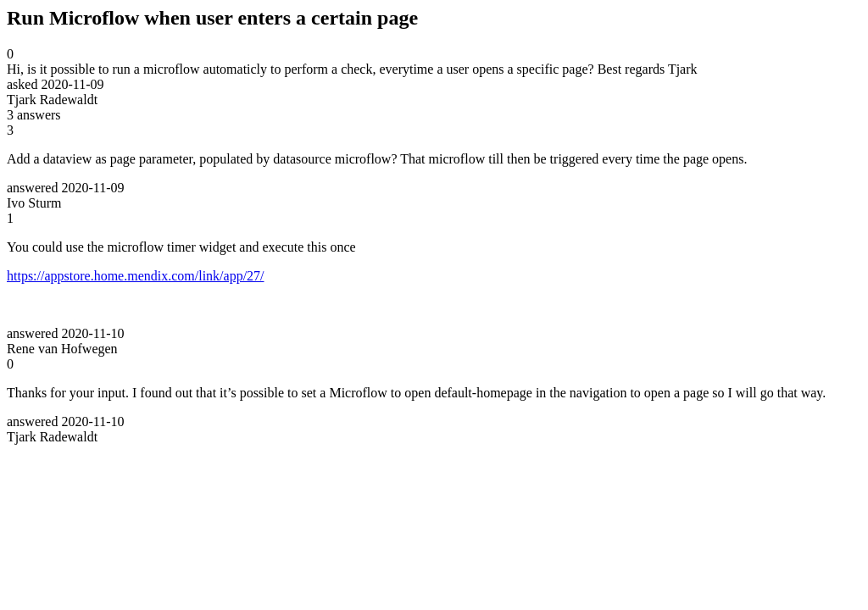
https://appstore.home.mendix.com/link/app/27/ (136, 276)
